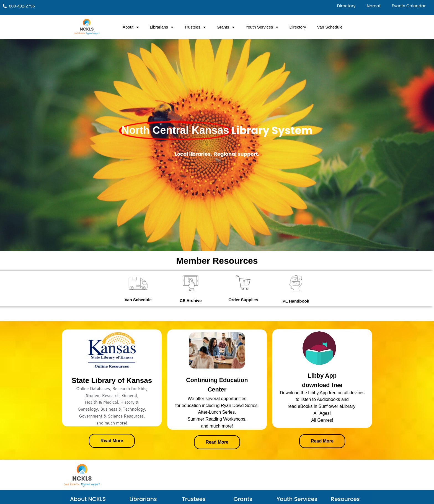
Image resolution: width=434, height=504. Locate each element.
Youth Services (262, 27)
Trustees (195, 27)
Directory (298, 27)
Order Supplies (243, 300)
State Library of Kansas (112, 380)
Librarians (162, 27)
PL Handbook (296, 301)
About (131, 27)
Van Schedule (330, 27)
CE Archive (191, 300)
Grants (226, 27)
